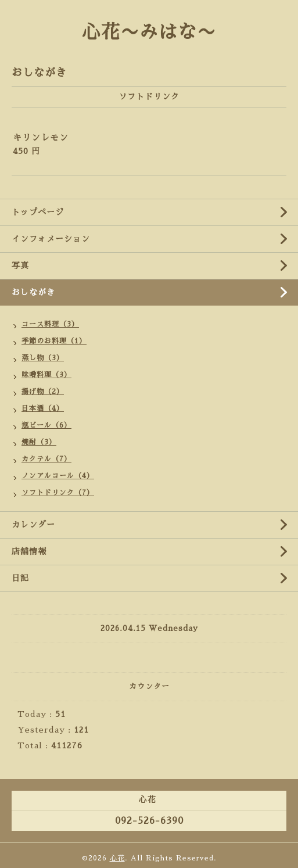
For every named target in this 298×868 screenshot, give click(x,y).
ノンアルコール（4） (58, 476)
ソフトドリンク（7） (58, 493)
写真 (20, 266)
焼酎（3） (39, 442)
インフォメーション (51, 239)
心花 (117, 858)
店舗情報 (29, 551)
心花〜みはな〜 (149, 32)
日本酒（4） (43, 408)
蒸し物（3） (43, 358)
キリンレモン (41, 137)
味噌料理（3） (46, 375)
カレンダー (33, 525)
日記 (20, 578)
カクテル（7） (46, 459)
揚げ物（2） (43, 392)
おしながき (33, 292)
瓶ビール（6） (46, 425)
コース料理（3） (50, 324)
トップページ (38, 212)
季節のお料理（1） (54, 341)
